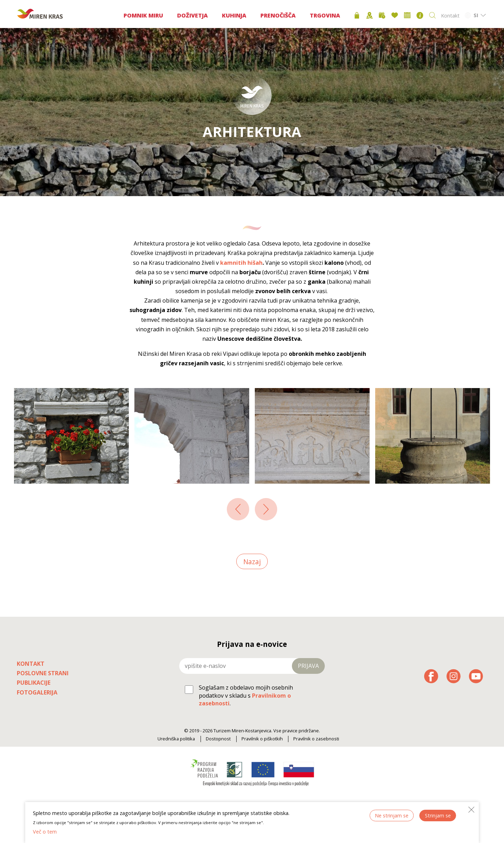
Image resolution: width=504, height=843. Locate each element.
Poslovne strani (43, 673)
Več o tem (45, 832)
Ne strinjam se (392, 816)
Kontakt (450, 16)
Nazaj (252, 561)
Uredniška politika (176, 739)
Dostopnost (218, 739)
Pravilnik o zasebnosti (316, 739)
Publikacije (34, 683)
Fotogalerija (37, 692)
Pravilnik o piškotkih (262, 739)
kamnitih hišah (241, 263)
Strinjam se (438, 816)
